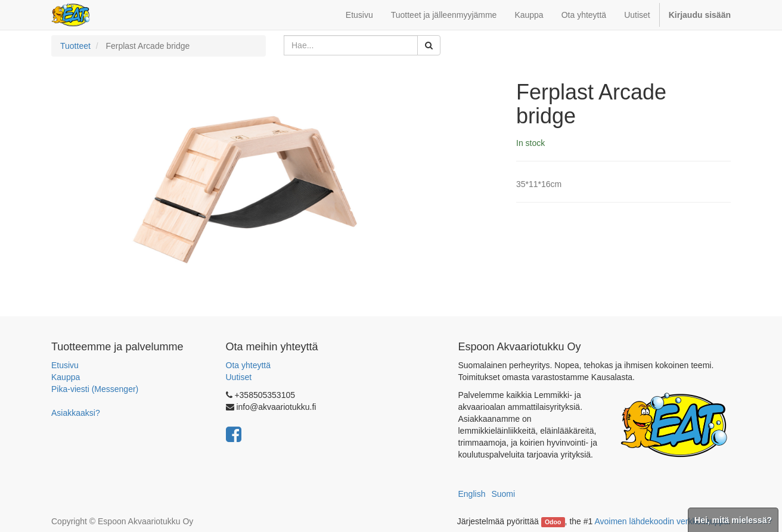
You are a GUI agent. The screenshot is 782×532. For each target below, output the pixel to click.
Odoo (553, 522)
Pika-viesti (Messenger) (95, 389)
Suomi (503, 494)
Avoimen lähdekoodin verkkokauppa (661, 521)
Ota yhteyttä (248, 365)
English (472, 494)
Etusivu (65, 365)
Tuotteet (75, 46)
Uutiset (239, 377)
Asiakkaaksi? (76, 413)
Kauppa (66, 377)
